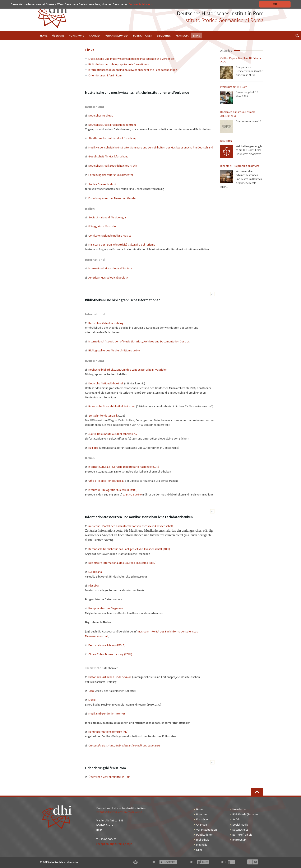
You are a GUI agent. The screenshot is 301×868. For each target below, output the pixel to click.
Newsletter (226, 141)
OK (275, 4)
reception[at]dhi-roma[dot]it (114, 844)
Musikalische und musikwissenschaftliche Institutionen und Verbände (131, 59)
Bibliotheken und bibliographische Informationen (119, 64)
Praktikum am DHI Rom (234, 87)
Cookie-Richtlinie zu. (141, 4)
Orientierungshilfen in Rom (105, 75)
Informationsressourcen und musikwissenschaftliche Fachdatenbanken (133, 70)
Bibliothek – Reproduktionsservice (240, 166)
